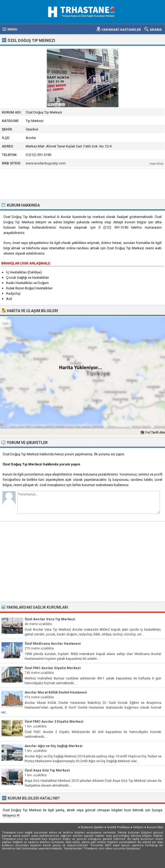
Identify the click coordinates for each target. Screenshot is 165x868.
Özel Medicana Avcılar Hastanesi (53, 644)
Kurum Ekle (155, 827)
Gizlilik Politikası (118, 827)
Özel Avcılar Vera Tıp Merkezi (50, 619)
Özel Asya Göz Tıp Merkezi (47, 770)
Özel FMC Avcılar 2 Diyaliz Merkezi (54, 721)
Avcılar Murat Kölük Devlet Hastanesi (56, 692)
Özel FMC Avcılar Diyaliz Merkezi (53, 668)
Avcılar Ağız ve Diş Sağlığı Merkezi (54, 746)
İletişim (138, 827)
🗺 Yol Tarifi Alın (153, 433)
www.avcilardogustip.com (46, 163)
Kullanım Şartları (92, 827)
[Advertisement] (83, 184)
